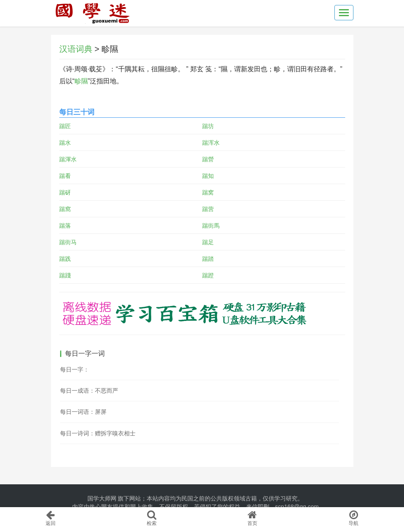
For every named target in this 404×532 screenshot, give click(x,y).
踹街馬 (211, 226)
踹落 (65, 226)
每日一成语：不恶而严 (89, 391)
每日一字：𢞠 (75, 369)
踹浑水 (211, 143)
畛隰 (81, 81)
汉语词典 (76, 49)
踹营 (208, 209)
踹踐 (65, 275)
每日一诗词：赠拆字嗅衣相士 (98, 433)
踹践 (65, 259)
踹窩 (65, 209)
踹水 (65, 143)
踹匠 (65, 126)
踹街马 (68, 242)
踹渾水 (68, 159)
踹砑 (65, 192)
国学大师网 (102, 498)
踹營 (208, 159)
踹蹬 (208, 275)
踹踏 (208, 259)
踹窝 (208, 192)
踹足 (208, 242)
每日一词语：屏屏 (83, 412)
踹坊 (208, 126)
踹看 (65, 176)
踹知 (208, 176)
